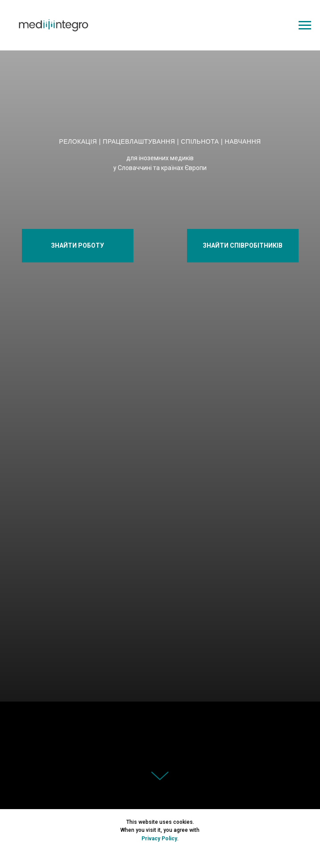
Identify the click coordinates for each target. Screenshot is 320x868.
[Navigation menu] (305, 25)
